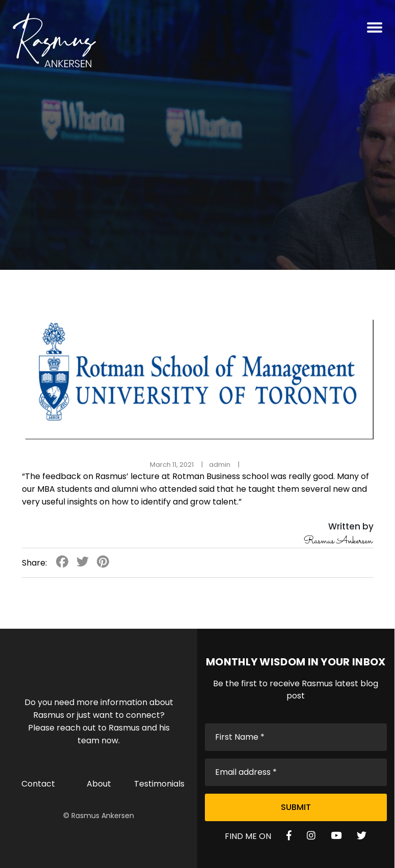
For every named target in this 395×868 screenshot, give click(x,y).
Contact (38, 784)
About (99, 784)
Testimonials (159, 784)
